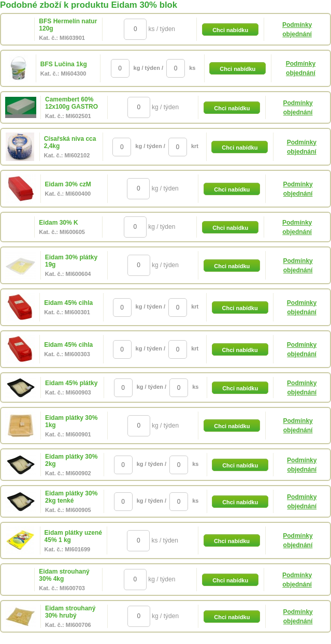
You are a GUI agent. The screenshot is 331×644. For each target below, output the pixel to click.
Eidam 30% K (58, 223)
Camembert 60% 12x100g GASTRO (71, 103)
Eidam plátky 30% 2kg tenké (71, 497)
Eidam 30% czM (68, 184)
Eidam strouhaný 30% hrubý (70, 612)
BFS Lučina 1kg (64, 64)
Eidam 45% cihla (68, 303)
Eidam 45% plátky (71, 383)
